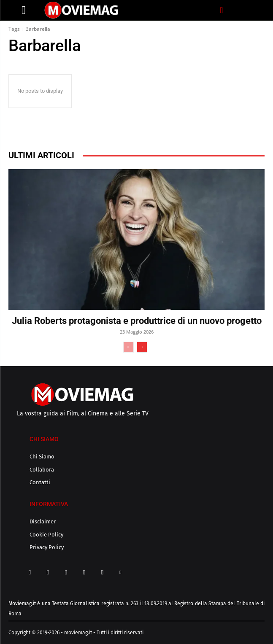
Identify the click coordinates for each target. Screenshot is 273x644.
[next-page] (142, 347)
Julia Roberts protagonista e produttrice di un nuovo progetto (137, 321)
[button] (222, 10)
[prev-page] (128, 347)
